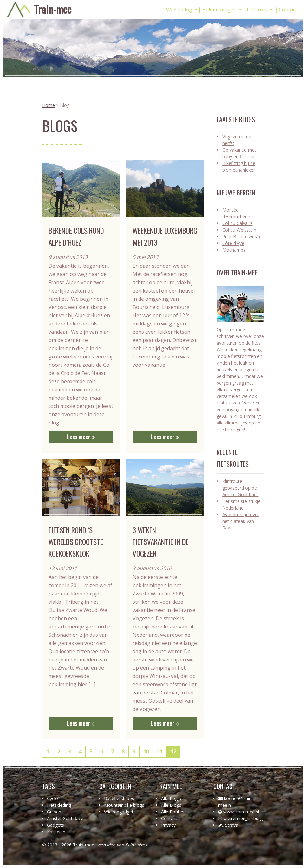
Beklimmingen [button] (220, 10)
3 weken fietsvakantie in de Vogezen (161, 542)
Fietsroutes (260, 10)
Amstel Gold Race (65, 818)
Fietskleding (59, 805)
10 (146, 752)
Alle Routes (173, 812)
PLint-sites (136, 845)
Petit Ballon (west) (241, 237)
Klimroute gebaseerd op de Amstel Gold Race (241, 488)
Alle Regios (172, 798)
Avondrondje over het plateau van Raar (241, 521)
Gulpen (54, 812)
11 (160, 752)
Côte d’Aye (233, 243)
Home (49, 105)
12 (173, 752)
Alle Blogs (171, 805)
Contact (288, 10)
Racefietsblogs (119, 798)
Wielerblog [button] (180, 10)
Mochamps (234, 250)
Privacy (168, 825)
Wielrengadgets (120, 812)
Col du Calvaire (238, 223)
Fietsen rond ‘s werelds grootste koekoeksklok (76, 542)
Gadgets (55, 825)
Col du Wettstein (239, 230)
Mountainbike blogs (124, 805)
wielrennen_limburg (243, 818)
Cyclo (52, 798)
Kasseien (56, 832)
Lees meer (81, 437)
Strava (232, 825)
